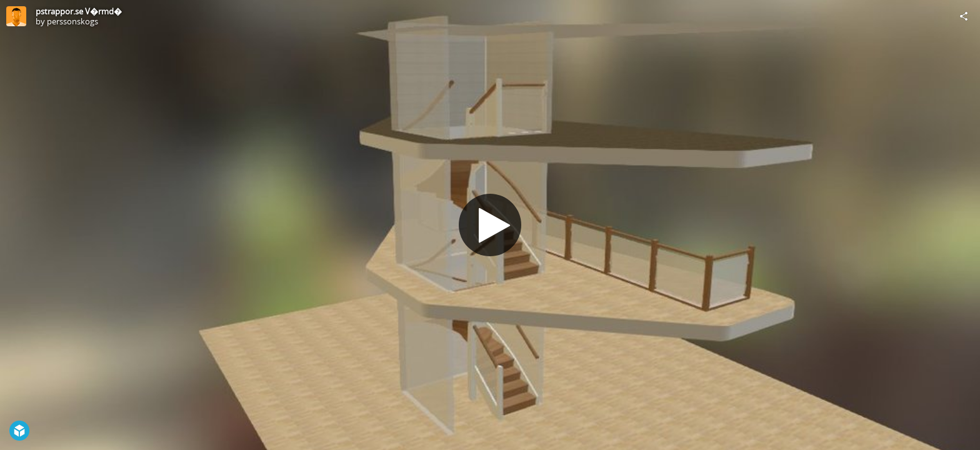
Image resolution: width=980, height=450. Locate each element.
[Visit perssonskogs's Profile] (16, 16)
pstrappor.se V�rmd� (79, 11)
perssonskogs (72, 21)
